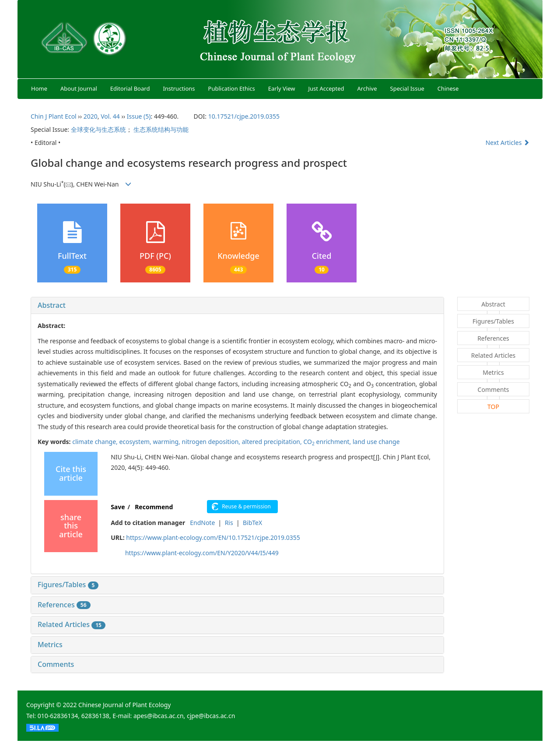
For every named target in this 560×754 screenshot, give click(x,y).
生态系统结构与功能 (161, 129)
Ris (229, 523)
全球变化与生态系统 (98, 129)
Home (39, 88)
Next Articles (507, 143)
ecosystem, (136, 442)
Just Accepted (326, 88)
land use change (376, 442)
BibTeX (252, 523)
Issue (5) (139, 116)
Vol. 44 (110, 116)
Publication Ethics (232, 88)
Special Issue (407, 88)
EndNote (202, 523)
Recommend (154, 507)
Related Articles (72, 624)
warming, (168, 442)
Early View (282, 88)
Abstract (52, 305)
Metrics (50, 645)
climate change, (96, 442)
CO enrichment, (328, 442)
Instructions (179, 88)
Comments (56, 664)
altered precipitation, (273, 442)
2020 (91, 116)
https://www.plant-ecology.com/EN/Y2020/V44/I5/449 (202, 553)
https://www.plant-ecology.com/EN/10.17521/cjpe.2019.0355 (213, 537)
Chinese (448, 88)
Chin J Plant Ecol (54, 116)
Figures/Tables (68, 585)
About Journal (79, 88)
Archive (367, 88)
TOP (493, 407)
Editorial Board (130, 88)
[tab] (237, 306)
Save (118, 507)
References (64, 605)
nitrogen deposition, (212, 442)
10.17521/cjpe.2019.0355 (244, 116)
